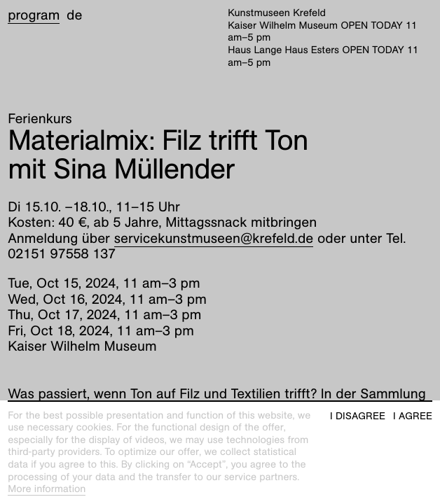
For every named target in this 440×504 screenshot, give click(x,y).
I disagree (358, 416)
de (74, 15)
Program (34, 15)
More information (47, 489)
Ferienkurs (40, 119)
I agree (413, 416)
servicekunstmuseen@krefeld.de (214, 239)
